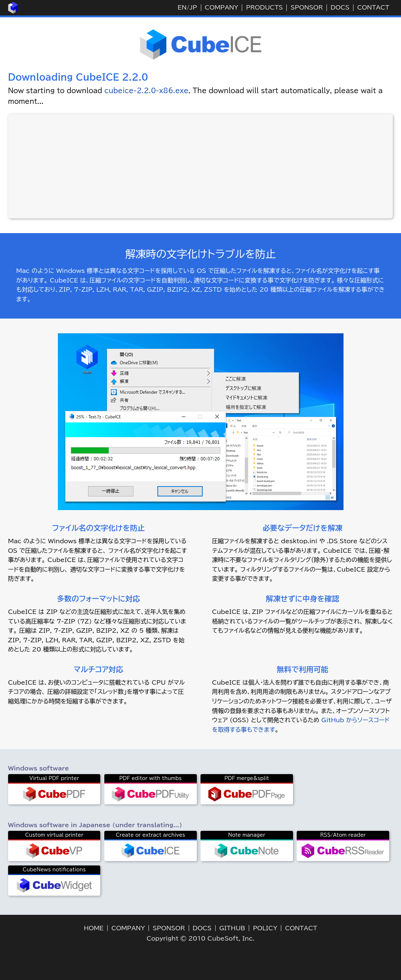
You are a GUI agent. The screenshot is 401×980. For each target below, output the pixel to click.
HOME (94, 928)
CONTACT (373, 7)
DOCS (340, 7)
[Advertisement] (200, 166)
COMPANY (222, 7)
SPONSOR (306, 7)
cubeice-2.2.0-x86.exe (146, 91)
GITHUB (232, 928)
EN (182, 7)
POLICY (265, 928)
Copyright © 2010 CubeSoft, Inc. (201, 938)
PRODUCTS (264, 7)
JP (193, 7)
